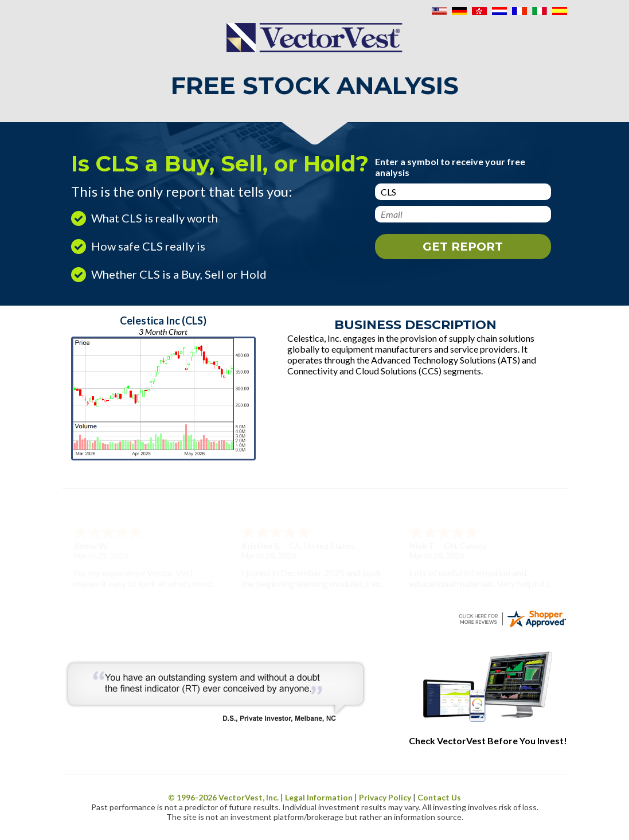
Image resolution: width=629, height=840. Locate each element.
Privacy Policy (385, 797)
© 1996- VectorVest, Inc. (223, 797)
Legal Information (319, 797)
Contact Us (439, 797)
